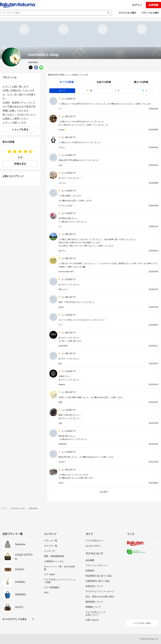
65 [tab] (89, 91)
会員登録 (153, 5)
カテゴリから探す (128, 13)
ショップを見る (20, 129)
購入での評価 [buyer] (141, 82)
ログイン (137, 5)
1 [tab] (145, 91)
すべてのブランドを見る (15, 619)
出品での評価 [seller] (104, 82)
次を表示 (104, 492)
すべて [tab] (62, 91)
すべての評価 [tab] (67, 82)
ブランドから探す (150, 13)
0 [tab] (117, 91)
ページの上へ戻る (142, 623)
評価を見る (20, 164)
